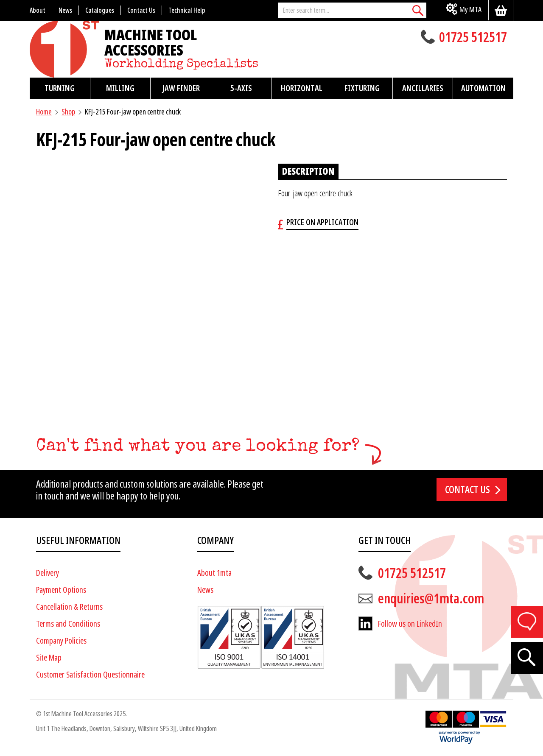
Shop (68, 112)
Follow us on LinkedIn (410, 624)
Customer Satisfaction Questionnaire (90, 675)
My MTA (470, 10)
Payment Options (61, 590)
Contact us (467, 490)
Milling (120, 88)
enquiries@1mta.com (431, 599)
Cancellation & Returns (69, 607)
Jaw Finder (181, 88)
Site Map (49, 658)
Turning (60, 88)
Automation (483, 88)
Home (44, 112)
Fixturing (362, 88)
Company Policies (61, 641)
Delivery (48, 573)
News (205, 590)
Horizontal (302, 88)
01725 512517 (473, 38)
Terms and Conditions (68, 624)
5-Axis (241, 88)
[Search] (418, 10)
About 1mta (214, 573)
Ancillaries (423, 88)
